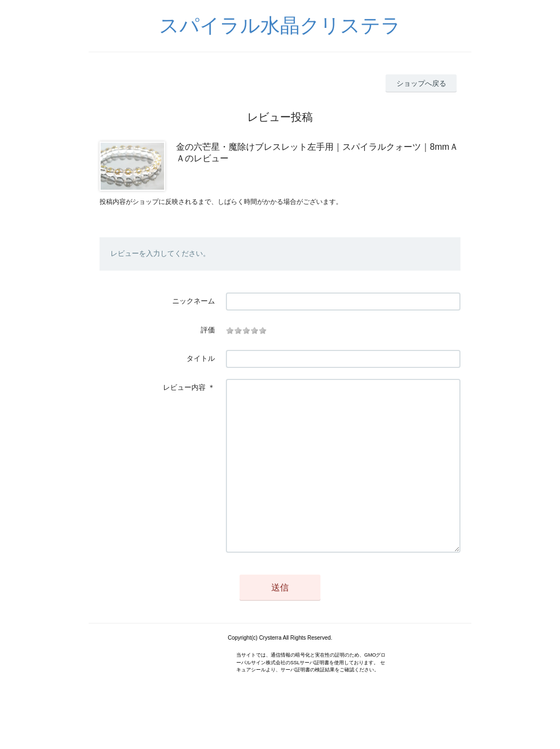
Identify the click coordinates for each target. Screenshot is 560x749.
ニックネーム (194, 301)
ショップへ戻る (421, 83)
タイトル (201, 358)
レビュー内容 (184, 387)
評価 (208, 330)
